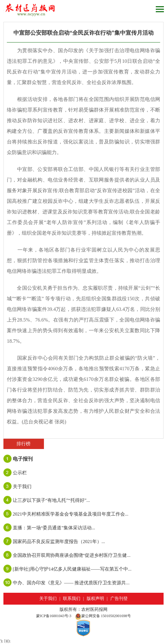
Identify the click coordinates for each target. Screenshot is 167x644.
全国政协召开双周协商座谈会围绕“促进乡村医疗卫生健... (72, 555)
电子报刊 (23, 459)
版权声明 (95, 599)
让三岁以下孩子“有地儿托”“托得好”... (51, 500)
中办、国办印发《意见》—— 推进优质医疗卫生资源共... (71, 583)
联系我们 (72, 599)
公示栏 (20, 473)
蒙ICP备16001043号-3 (54, 616)
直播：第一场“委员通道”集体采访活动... (54, 528)
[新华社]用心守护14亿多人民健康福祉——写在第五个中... (72, 569)
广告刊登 (119, 599)
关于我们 (22, 487)
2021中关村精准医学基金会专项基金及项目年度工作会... (71, 514)
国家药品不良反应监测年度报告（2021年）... (59, 542)
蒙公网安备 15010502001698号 (103, 616)
